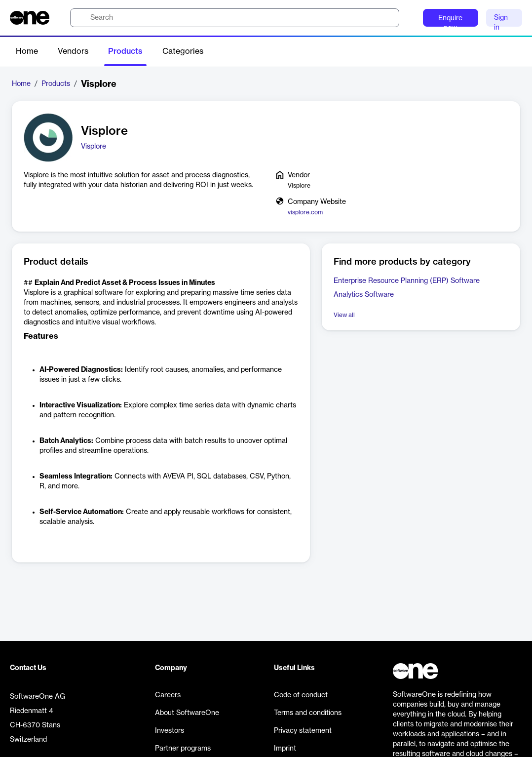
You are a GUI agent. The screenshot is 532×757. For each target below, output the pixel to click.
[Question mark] (409, 18)
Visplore (94, 147)
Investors (170, 731)
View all (344, 315)
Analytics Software (364, 295)
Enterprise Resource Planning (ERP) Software (407, 281)
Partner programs (183, 749)
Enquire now (450, 21)
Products (125, 51)
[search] (235, 18)
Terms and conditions (308, 713)
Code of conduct (301, 695)
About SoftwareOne (187, 713)
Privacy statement (303, 731)
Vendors (73, 51)
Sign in (501, 20)
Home (27, 51)
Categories (183, 51)
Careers (168, 695)
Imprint (285, 749)
